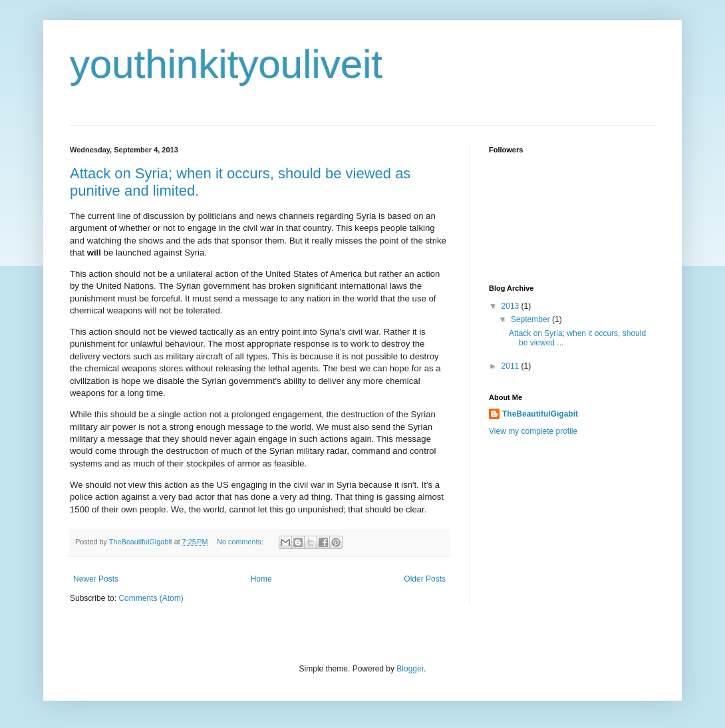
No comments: (241, 542)
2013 (511, 306)
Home (261, 579)
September (531, 319)
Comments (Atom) (151, 598)
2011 (511, 366)
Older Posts (425, 579)
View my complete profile (533, 431)
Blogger (410, 669)
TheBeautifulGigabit (540, 414)
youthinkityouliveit (226, 64)
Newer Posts (96, 579)
